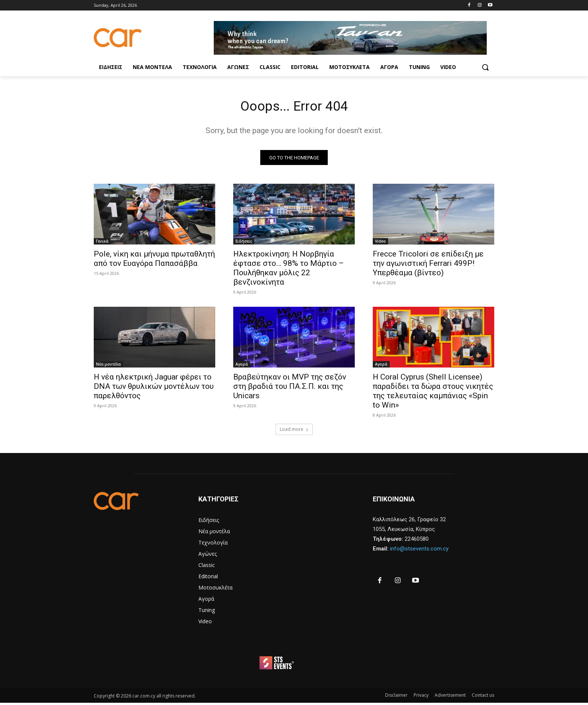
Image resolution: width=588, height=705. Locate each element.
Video (380, 244)
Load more (294, 432)
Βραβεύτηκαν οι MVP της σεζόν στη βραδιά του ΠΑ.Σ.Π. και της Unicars (290, 389)
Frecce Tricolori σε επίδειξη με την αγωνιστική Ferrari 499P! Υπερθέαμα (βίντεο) (428, 266)
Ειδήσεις (244, 244)
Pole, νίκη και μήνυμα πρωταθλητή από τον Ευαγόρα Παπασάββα (154, 261)
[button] (485, 67)
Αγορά (242, 367)
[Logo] (154, 38)
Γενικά (102, 244)
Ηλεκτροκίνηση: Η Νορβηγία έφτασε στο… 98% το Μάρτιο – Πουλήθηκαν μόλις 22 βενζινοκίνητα (289, 271)
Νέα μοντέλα (108, 367)
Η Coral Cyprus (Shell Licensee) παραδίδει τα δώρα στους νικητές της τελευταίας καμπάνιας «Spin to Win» (433, 394)
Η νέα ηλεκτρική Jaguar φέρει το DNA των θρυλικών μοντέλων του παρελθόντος (154, 389)
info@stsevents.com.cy (419, 551)
